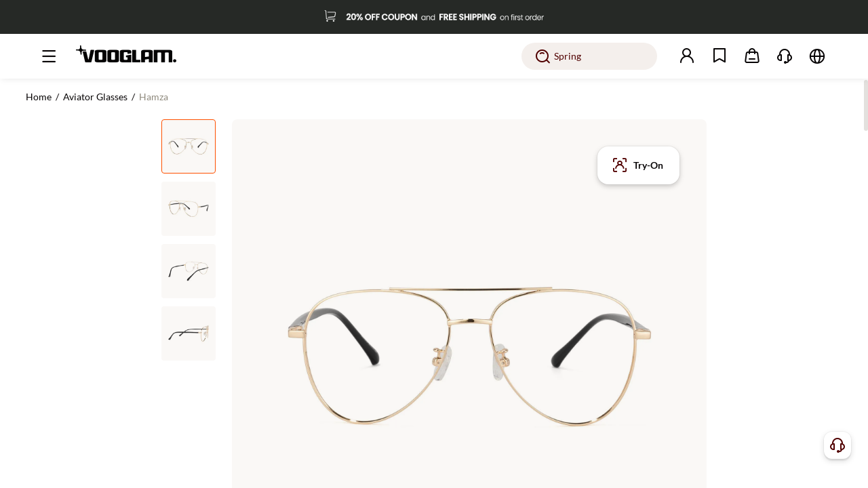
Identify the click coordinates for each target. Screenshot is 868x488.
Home (39, 97)
